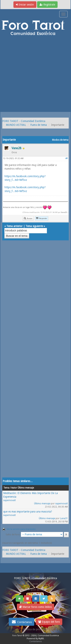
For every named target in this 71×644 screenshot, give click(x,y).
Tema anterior (14, 226)
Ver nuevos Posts (36, 584)
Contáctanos (21, 622)
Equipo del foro (49, 622)
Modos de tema (60, 140)
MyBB (41, 639)
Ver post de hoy (35, 590)
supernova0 (9, 500)
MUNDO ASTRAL (16, 125)
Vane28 (64, 212)
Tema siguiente (34, 226)
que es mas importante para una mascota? (28, 512)
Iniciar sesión (25, 5)
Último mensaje (42, 504)
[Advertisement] (35, 74)
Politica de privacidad (35, 629)
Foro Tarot (17, 636)
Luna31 (64, 518)
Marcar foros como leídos (35, 607)
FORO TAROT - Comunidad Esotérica (24, 121)
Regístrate (47, 5)
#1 (67, 158)
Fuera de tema (39, 125)
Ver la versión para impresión (21, 529)
